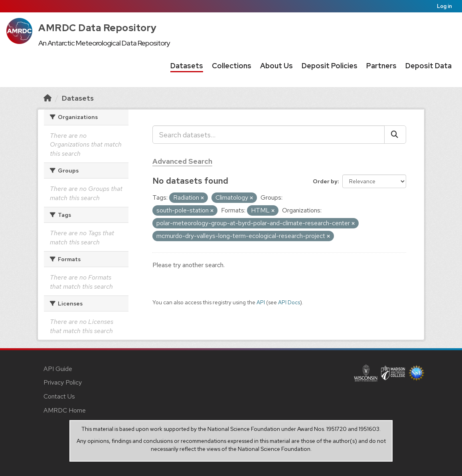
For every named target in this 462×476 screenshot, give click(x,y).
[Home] (47, 98)
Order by (325, 181)
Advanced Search (182, 161)
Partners (381, 66)
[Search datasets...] (269, 135)
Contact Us (59, 396)
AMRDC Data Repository (98, 28)
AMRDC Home (65, 410)
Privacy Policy (63, 382)
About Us (276, 66)
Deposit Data (428, 66)
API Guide (58, 369)
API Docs (289, 302)
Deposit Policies (330, 66)
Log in (444, 6)
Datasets (187, 66)
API (261, 302)
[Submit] (395, 135)
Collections (232, 66)
